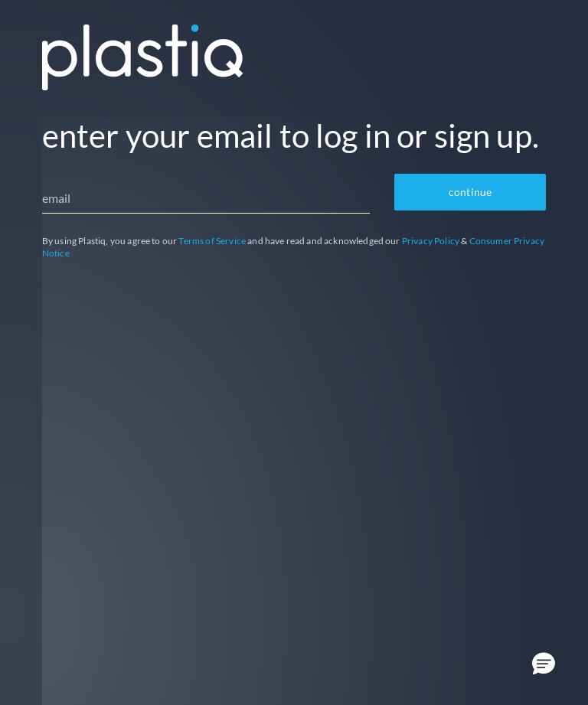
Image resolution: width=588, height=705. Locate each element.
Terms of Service (212, 241)
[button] (544, 664)
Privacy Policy (431, 241)
